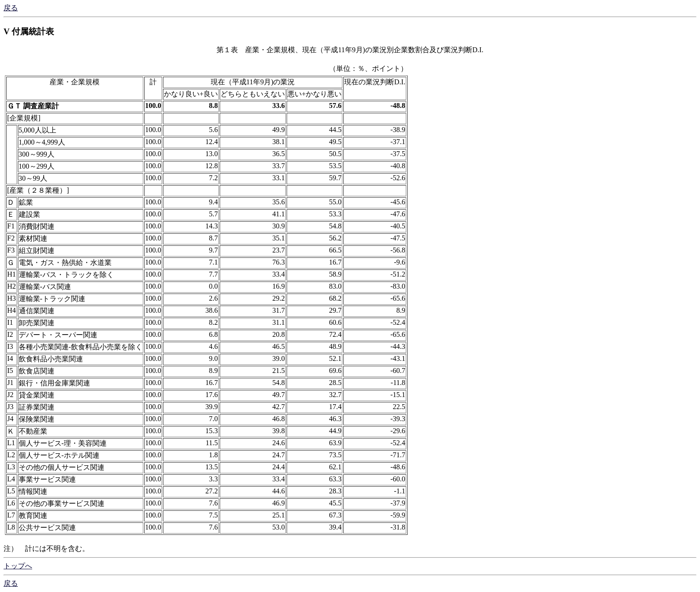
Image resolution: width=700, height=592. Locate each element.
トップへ (18, 566)
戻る (11, 8)
